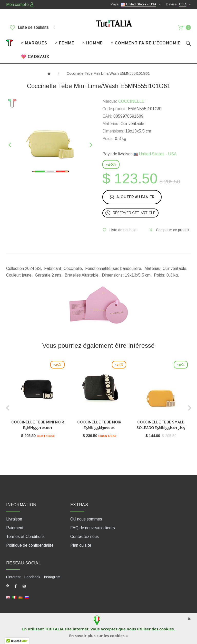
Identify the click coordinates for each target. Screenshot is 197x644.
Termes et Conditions (25, 537)
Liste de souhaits (33, 27)
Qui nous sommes (86, 519)
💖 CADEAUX (35, 57)
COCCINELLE (131, 101)
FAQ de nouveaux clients (93, 528)
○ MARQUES (34, 43)
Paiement (15, 528)
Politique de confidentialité (30, 545)
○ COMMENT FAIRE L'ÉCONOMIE (146, 43)
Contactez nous (85, 537)
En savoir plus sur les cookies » (98, 636)
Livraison (14, 519)
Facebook (32, 577)
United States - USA (155, 154)
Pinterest (13, 577)
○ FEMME (65, 43)
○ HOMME (93, 43)
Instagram (52, 577)
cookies (166, 629)
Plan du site (81, 545)
